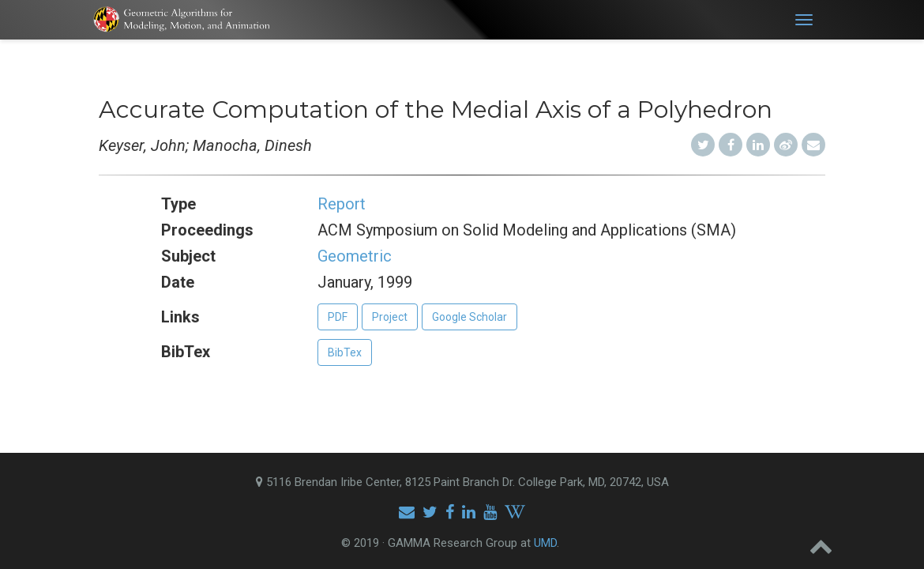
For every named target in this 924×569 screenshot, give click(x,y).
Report (342, 204)
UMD (545, 543)
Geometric (355, 256)
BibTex (345, 352)
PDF (338, 317)
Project (390, 317)
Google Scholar (470, 317)
